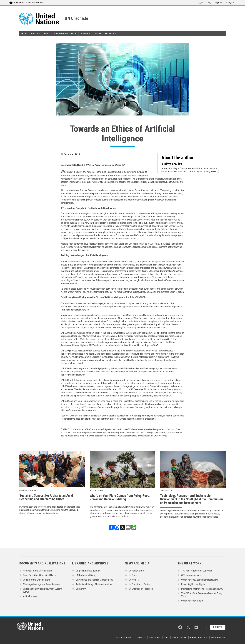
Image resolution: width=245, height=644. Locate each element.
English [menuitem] (218, 3)
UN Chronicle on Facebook (141, 589)
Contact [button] (97, 34)
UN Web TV (134, 580)
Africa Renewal (30, 596)
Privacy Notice (199, 637)
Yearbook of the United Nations (38, 571)
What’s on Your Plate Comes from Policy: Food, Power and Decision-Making (120, 497)
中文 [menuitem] (209, 3)
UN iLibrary (81, 589)
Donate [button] (218, 627)
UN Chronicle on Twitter (140, 584)
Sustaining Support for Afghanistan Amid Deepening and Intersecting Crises (46, 497)
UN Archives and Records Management (94, 580)
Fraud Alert (179, 637)
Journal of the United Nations (37, 580)
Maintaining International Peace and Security (202, 589)
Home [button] (24, 34)
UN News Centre (136, 571)
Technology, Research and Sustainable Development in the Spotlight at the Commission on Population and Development (191, 499)
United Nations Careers (192, 601)
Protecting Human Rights (193, 584)
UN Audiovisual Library (86, 575)
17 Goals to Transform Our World (196, 571)
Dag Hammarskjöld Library (88, 571)
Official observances (191, 575)
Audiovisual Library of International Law (94, 584)
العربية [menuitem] (200, 3)
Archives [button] (85, 34)
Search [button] (47, 34)
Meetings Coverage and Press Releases (42, 584)
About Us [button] (35, 34)
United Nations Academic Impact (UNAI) (200, 580)
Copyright (155, 637)
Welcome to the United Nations (28, 3)
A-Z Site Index (124, 637)
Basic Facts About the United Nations (40, 575)
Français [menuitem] (230, 3)
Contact (140, 637)
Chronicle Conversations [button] (65, 34)
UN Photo (133, 575)
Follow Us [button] (110, 34)
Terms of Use (218, 637)
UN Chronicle (77, 19)
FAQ (166, 637)
